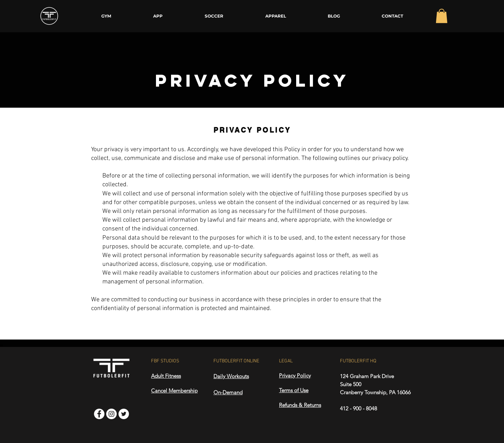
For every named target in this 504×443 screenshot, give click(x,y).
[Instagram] (111, 414)
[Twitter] (124, 414)
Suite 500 (351, 384)
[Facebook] (99, 414)
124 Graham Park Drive (367, 376)
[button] (442, 16)
